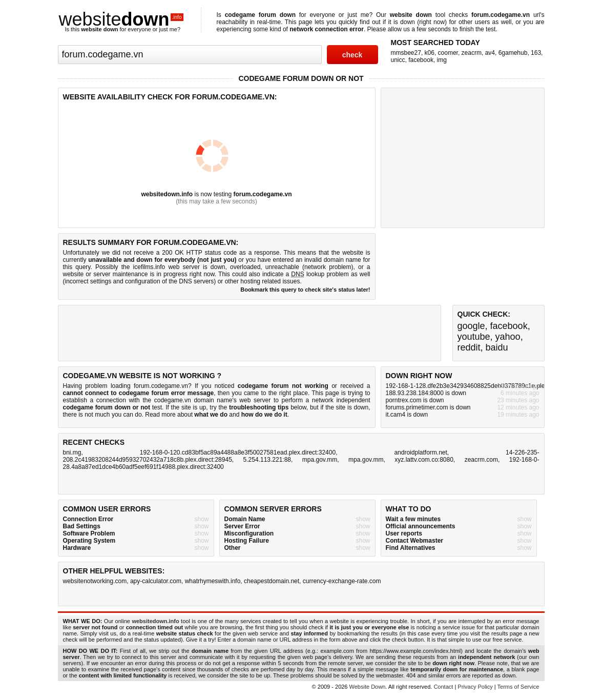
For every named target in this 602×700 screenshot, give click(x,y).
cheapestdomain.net (272, 581)
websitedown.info (167, 194)
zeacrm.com (481, 460)
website (121, 19)
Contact (443, 687)
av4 (490, 53)
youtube (474, 337)
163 (536, 53)
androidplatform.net (420, 452)
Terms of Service (518, 687)
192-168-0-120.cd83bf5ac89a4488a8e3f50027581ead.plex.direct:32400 (238, 452)
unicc (398, 60)
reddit (469, 347)
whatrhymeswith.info (213, 581)
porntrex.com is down (415, 400)
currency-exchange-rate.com (342, 581)
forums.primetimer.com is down (428, 407)
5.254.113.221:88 (267, 460)
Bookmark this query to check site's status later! (305, 290)
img (442, 60)
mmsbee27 (406, 53)
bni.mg (72, 452)
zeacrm (472, 53)
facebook (421, 60)
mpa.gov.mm (320, 460)
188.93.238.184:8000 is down (426, 393)
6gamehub (513, 53)
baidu (497, 347)
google (471, 326)
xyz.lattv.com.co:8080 (424, 460)
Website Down (368, 687)
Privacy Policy (475, 687)
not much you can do (113, 415)
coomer (448, 53)
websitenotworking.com (95, 581)
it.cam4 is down (407, 415)
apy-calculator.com (156, 581)
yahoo (508, 337)
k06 (430, 53)
